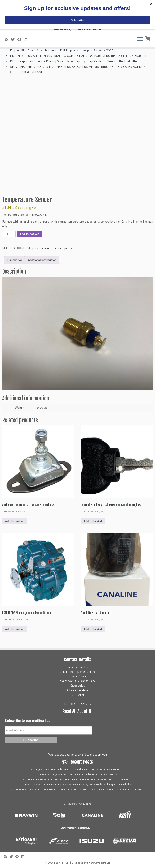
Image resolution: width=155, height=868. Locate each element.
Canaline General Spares (56, 248)
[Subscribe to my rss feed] (8, 39)
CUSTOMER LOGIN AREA (78, 804)
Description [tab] (15, 260)
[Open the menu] (140, 39)
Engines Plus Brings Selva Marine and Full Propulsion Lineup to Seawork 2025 (62, 50)
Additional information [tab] (42, 260)
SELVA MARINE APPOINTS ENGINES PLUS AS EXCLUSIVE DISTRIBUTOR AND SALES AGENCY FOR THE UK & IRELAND (78, 790)
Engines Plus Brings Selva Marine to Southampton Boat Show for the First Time (78, 769)
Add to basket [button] (14, 521)
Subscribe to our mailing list (27, 721)
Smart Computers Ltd (99, 863)
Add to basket (29, 234)
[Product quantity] (9, 234)
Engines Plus (61, 863)
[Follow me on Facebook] (21, 39)
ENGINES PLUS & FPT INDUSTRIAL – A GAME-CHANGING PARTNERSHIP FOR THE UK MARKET (78, 56)
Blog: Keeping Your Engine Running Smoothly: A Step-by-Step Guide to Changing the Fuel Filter (74, 61)
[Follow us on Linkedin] (27, 39)
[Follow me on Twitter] (14, 39)
